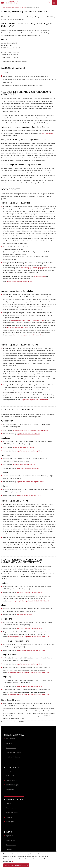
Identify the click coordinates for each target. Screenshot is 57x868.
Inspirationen (10, 789)
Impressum (9, 836)
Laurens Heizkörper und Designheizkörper (11, 8)
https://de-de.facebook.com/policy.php (28, 434)
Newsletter (9, 849)
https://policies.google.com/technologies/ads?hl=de (28, 335)
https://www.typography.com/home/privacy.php (31, 650)
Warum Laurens (11, 808)
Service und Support (12, 813)
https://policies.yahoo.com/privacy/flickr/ (29, 495)
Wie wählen (9, 771)
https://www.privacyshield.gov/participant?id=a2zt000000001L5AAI (28, 601)
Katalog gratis (10, 822)
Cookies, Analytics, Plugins (33, 8)
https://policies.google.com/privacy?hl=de (19, 281)
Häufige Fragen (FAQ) (13, 780)
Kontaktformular (11, 840)
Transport (9, 817)
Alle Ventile (9, 743)
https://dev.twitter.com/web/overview (24, 465)
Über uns (24, 8)
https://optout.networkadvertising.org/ (17, 328)
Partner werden (11, 776)
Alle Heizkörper (11, 739)
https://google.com (40, 276)
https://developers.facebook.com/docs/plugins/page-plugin (30, 430)
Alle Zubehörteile (11, 748)
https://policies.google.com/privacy (23, 447)
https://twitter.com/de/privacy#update (28, 468)
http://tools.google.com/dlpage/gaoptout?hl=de (36, 268)
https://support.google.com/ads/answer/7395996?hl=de (27, 320)
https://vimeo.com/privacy (25, 615)
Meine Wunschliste (47, 133)
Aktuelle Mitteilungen (12, 785)
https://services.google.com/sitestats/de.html (35, 400)
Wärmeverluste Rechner (13, 752)
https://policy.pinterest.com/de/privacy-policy (30, 482)
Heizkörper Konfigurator (13, 757)
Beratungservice (11, 845)
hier (12, 861)
